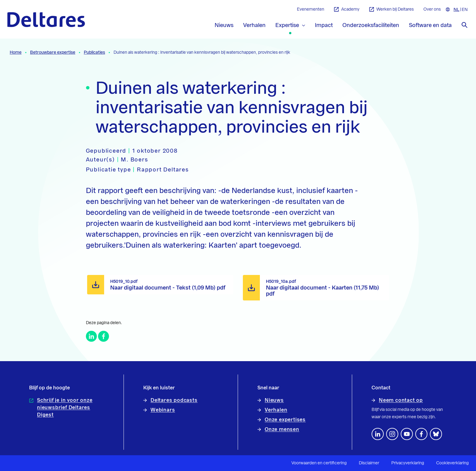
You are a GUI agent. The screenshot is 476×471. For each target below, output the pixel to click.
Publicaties (94, 53)
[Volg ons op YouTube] (407, 434)
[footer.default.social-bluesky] (436, 434)
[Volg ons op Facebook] (421, 434)
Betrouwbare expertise (53, 53)
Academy (347, 10)
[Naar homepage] (46, 20)
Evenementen (311, 9)
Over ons (432, 9)
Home (16, 53)
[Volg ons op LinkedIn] (378, 434)
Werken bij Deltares (391, 10)
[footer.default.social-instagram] (392, 434)
